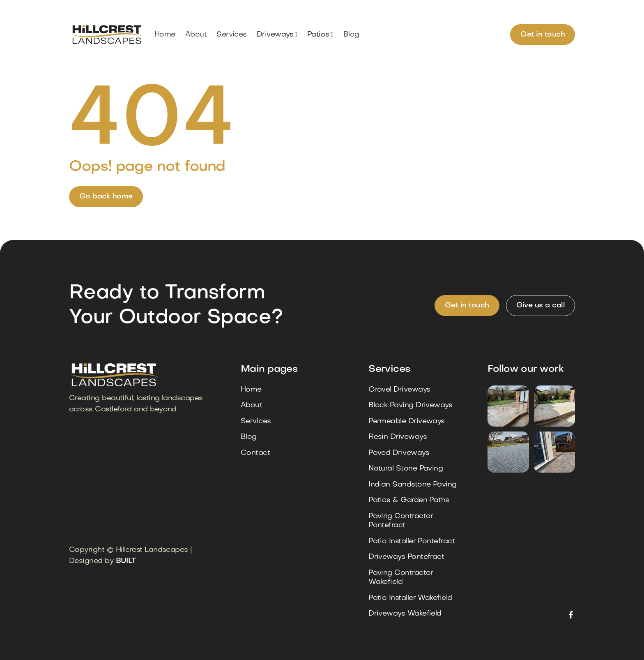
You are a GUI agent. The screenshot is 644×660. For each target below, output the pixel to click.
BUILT (126, 561)
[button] (277, 35)
